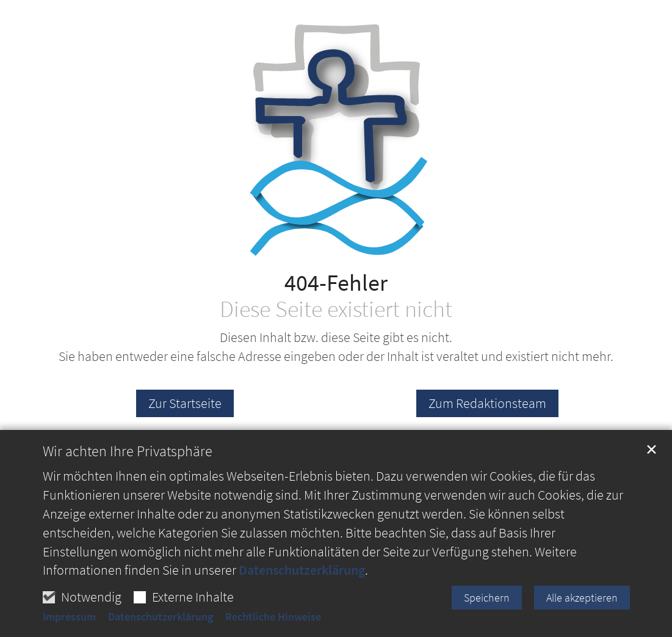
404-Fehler (336, 282)
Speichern (487, 602)
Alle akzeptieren (582, 602)
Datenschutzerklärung (302, 575)
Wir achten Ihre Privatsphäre (128, 456)
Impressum (69, 622)
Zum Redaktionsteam (487, 403)
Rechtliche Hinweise (273, 622)
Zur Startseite (185, 403)
